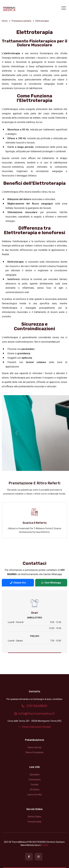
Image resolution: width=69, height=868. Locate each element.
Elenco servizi (35, 747)
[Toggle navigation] (64, 8)
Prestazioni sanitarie (22, 21)
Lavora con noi (35, 795)
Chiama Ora (18, 583)
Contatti (34, 785)
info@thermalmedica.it (35, 714)
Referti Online (34, 817)
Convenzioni (35, 780)
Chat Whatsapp (51, 583)
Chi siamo (35, 790)
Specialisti (35, 775)
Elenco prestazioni (34, 752)
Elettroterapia (42, 21)
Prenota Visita (34, 822)
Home (5, 21)
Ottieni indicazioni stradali (35, 727)
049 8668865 (34, 706)
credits (45, 845)
